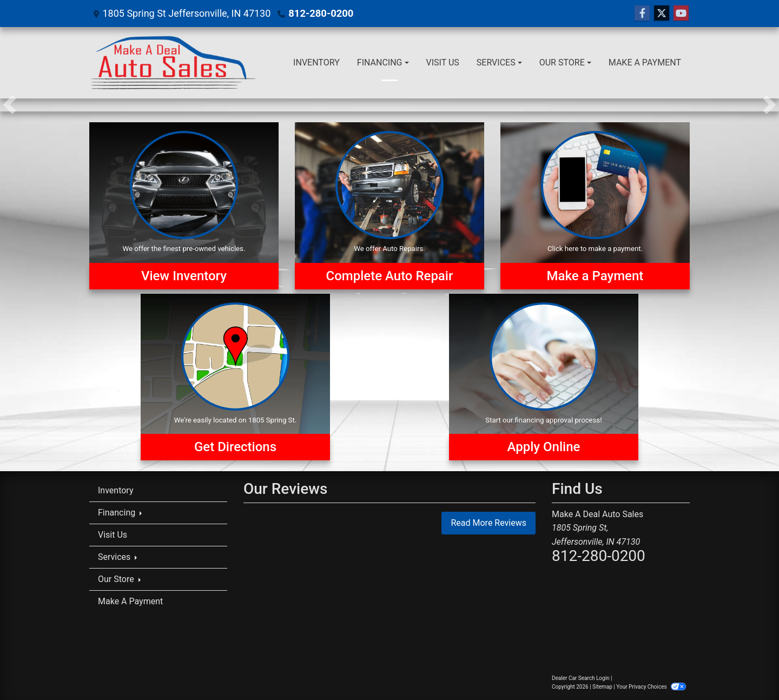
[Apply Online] (544, 377)
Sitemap (602, 687)
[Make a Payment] (595, 206)
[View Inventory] (184, 206)
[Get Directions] (235, 377)
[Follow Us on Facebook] (642, 14)
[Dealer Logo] (174, 63)
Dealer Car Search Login (581, 678)
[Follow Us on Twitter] (662, 14)
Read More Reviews (488, 523)
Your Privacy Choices (651, 687)
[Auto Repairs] (389, 206)
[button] (9, 105)
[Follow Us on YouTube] (681, 14)
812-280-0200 (320, 13)
